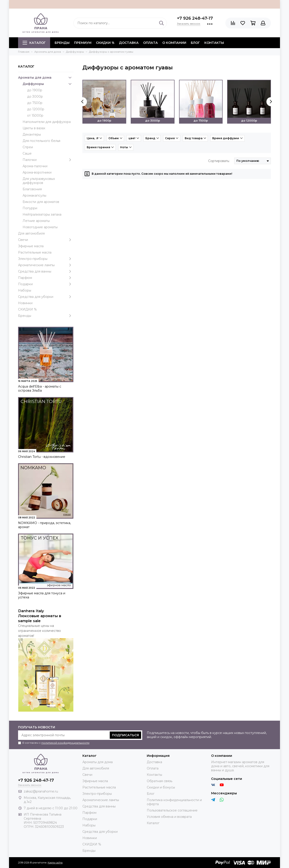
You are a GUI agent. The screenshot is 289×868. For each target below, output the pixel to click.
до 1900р (35, 90)
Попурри (30, 208)
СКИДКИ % (105, 43)
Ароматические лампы (46, 265)
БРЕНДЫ (62, 43)
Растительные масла (35, 252)
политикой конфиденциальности (65, 743)
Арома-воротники (37, 172)
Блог (195, 43)
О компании (174, 43)
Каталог (34, 43)
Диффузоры (48, 84)
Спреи (28, 147)
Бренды (46, 316)
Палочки (48, 160)
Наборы (25, 290)
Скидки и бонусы (161, 787)
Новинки (25, 303)
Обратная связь (160, 781)
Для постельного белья (41, 141)
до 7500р (35, 103)
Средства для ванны (46, 271)
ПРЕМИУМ (83, 43)
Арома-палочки (35, 166)
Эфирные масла (31, 246)
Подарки (46, 284)
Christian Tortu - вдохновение (42, 457)
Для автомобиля (31, 233)
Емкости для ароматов (41, 202)
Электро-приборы (46, 259)
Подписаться (125, 735)
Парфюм (46, 278)
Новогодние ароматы (40, 227)
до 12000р (36, 109)
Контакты (214, 43)
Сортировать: (219, 161)
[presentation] (82, 102)
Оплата (150, 43)
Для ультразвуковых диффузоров (39, 181)
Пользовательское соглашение (172, 810)
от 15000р (35, 115)
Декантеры (32, 134)
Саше (27, 153)
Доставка (129, 43)
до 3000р (35, 96)
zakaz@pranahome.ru (41, 791)
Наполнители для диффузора (47, 122)
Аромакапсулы (34, 195)
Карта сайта (55, 863)
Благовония (32, 189)
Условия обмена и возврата (169, 817)
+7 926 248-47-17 (195, 18)
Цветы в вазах (34, 128)
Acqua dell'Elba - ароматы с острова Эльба (40, 388)
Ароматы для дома (46, 78)
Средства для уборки (46, 297)
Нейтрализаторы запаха (42, 214)
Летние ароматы (36, 221)
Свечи (46, 240)
